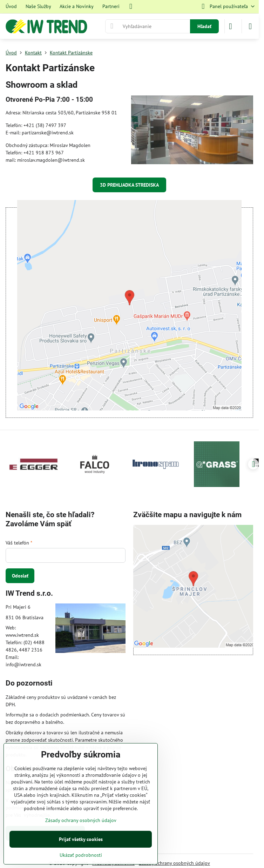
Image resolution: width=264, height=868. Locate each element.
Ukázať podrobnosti (81, 855)
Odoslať (20, 576)
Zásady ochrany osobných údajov (174, 863)
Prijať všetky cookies (81, 839)
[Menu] (250, 26)
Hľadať (204, 26)
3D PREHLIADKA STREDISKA (129, 185)
